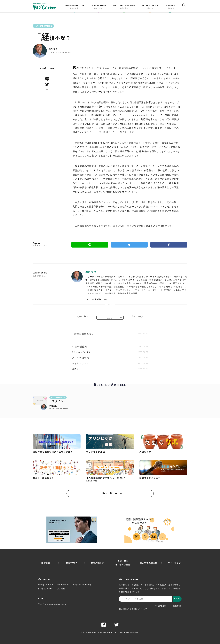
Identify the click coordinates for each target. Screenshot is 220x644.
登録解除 (176, 606)
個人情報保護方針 (149, 563)
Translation (63, 585)
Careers (61, 589)
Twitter (129, 245)
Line (90, 245)
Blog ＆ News (45, 589)
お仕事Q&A (72, 563)
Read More (110, 494)
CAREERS (170, 7)
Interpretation (46, 585)
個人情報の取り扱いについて (133, 609)
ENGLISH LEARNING (124, 7)
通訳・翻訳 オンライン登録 (123, 563)
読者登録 (161, 606)
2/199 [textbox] (109, 319)
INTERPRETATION (74, 7)
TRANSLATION (98, 7)
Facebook (169, 245)
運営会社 (46, 563)
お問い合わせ (97, 563)
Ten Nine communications (52, 604)
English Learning (82, 585)
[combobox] (110, 318)
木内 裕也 (53, 49)
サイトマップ (174, 563)
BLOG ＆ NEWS (150, 7)
